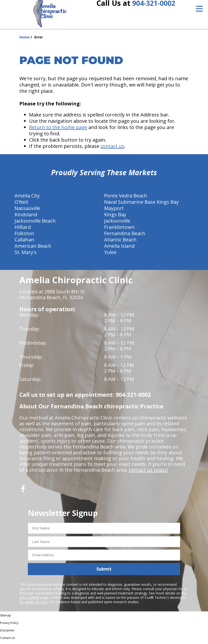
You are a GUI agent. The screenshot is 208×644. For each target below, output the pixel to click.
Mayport (114, 211)
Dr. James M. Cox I (34, 604)
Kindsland (26, 217)
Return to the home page (58, 130)
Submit (104, 572)
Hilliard (23, 230)
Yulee (110, 255)
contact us (112, 149)
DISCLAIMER (29, 600)
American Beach (33, 249)
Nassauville (27, 211)
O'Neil (21, 205)
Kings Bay (115, 217)
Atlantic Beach (120, 242)
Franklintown (119, 230)
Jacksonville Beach (35, 223)
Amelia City (27, 198)
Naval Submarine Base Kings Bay (141, 205)
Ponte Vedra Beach (126, 198)
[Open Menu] (199, 9)
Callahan (24, 242)
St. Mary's (26, 255)
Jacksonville (117, 223)
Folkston (24, 236)
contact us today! (148, 473)
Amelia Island (119, 249)
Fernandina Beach (125, 236)
